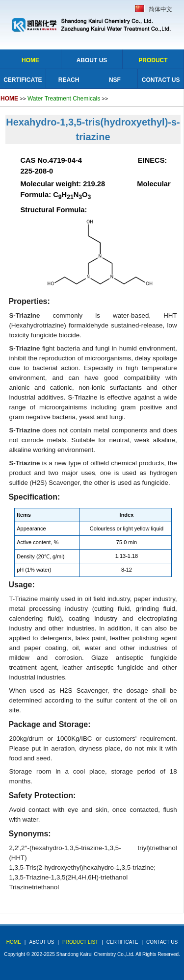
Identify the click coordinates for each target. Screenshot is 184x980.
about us (41, 942)
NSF (115, 80)
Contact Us (161, 80)
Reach (69, 80)
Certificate (23, 80)
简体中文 (160, 9)
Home (30, 60)
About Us (92, 60)
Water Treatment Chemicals (64, 99)
